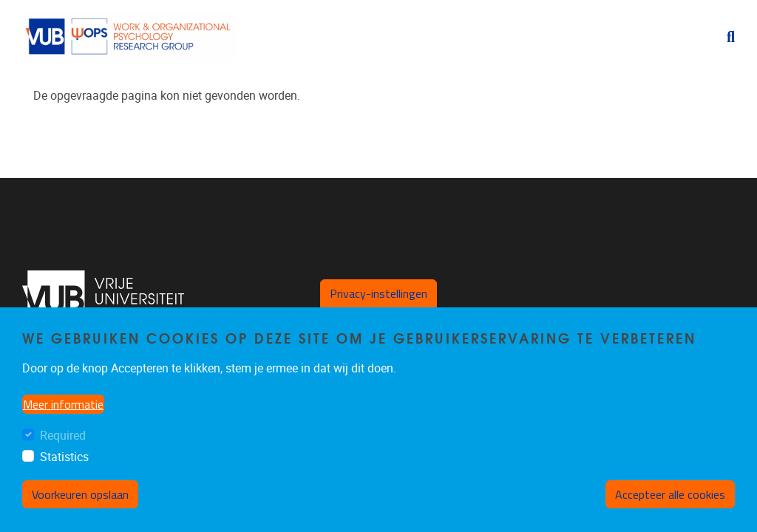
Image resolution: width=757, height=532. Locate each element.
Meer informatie (63, 404)
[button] (725, 37)
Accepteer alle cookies (670, 494)
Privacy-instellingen (378, 293)
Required (63, 436)
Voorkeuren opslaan (80, 494)
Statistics (64, 457)
